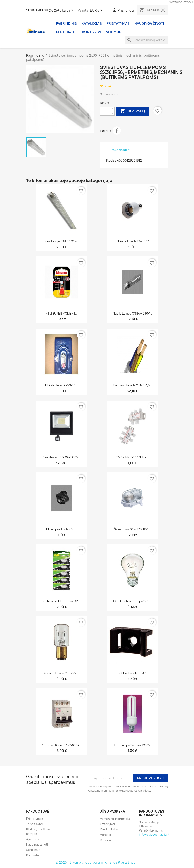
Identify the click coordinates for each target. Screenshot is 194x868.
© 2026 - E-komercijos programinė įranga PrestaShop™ (97, 863)
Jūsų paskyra (113, 811)
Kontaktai (92, 32)
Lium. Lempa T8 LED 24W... (62, 241)
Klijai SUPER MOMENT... (62, 313)
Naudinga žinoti (149, 23)
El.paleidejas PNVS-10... (62, 385)
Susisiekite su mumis (43, 10)
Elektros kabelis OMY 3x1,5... (133, 385)
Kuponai (106, 840)
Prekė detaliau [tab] (120, 150)
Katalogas (92, 23)
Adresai (105, 835)
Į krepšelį (133, 111)
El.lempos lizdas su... (62, 529)
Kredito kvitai (109, 829)
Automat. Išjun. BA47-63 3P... (62, 745)
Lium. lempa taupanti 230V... (133, 745)
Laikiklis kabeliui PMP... (133, 673)
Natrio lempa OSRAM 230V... (132, 313)
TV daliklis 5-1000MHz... (133, 457)
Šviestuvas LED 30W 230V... (62, 457)
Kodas (111, 160)
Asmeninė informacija (115, 819)
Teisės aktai (34, 824)
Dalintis (117, 130)
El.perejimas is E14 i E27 (133, 241)
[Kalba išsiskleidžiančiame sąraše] (62, 11)
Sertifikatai (67, 32)
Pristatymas (118, 23)
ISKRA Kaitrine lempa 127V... (132, 601)
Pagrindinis (66, 23)
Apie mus (114, 32)
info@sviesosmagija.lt (154, 835)
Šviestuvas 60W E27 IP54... (133, 529)
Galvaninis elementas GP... (62, 601)
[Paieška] (147, 40)
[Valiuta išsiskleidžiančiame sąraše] (97, 11)
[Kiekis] (105, 111)
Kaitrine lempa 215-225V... (62, 673)
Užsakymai (107, 824)
